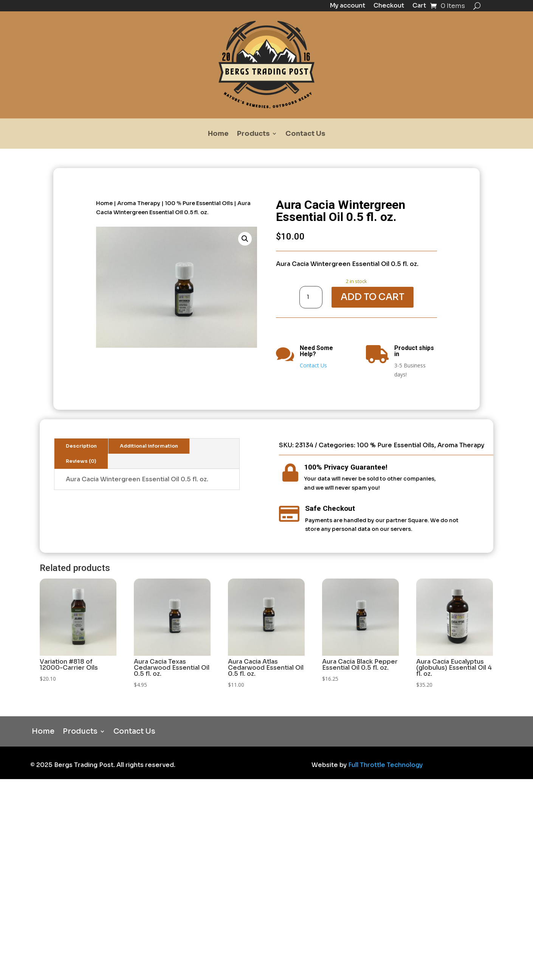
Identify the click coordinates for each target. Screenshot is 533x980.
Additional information (149, 446)
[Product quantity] (311, 297)
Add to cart (373, 297)
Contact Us (305, 134)
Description (81, 446)
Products (253, 134)
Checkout (389, 6)
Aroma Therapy (139, 203)
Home (218, 134)
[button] (245, 239)
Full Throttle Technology (385, 765)
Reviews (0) (81, 461)
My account (347, 6)
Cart (419, 6)
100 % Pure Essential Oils (199, 203)
